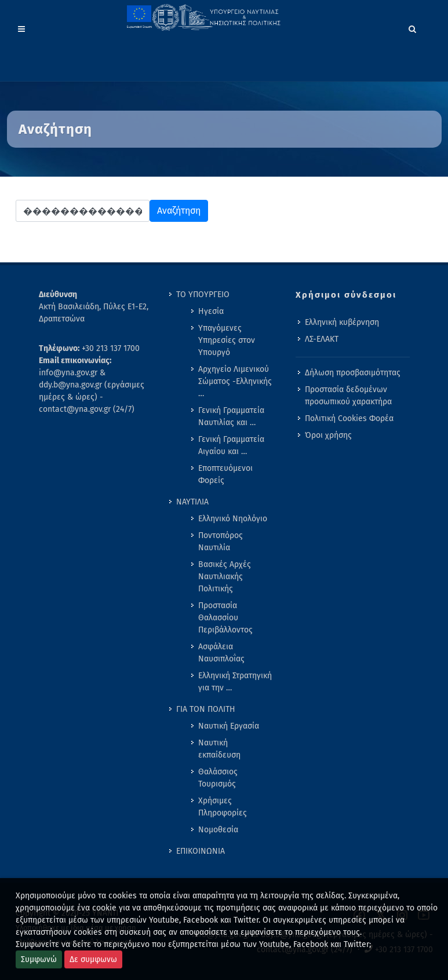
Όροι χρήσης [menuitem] (328, 435)
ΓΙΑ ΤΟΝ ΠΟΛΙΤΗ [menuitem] (206, 709)
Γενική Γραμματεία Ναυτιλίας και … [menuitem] (231, 416)
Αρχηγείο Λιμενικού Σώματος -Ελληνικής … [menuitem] (235, 381)
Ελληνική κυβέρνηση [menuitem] (342, 322)
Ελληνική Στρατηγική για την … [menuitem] (235, 682)
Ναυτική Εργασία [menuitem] (229, 726)
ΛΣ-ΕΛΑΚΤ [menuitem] (322, 339)
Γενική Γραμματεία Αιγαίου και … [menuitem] (231, 445)
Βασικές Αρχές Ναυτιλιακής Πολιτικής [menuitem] (225, 577)
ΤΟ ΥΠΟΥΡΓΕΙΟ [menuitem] (203, 295)
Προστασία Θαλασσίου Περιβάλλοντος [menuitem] (225, 618)
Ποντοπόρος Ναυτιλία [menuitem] (221, 542)
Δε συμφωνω (93, 959)
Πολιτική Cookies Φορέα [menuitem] (349, 418)
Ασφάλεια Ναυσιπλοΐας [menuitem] (221, 653)
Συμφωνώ (39, 959)
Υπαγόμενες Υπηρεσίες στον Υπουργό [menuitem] (227, 340)
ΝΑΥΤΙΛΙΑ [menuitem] (192, 502)
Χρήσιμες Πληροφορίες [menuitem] (223, 807)
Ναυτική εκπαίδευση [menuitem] (219, 749)
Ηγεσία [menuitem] (211, 311)
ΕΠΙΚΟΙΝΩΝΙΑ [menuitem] (201, 851)
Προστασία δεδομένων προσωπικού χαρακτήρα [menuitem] (348, 396)
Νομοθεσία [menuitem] (218, 830)
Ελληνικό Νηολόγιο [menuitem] (233, 519)
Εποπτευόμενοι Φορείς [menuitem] (225, 474)
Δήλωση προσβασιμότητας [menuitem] (353, 373)
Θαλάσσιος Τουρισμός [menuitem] (218, 778)
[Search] (413, 27)
